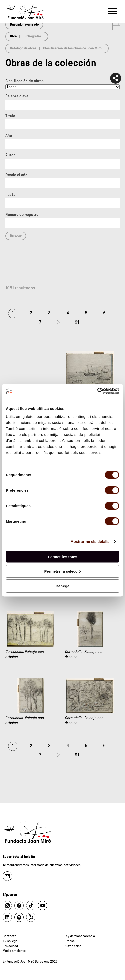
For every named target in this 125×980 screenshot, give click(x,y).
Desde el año (16, 175)
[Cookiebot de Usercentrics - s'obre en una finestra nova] (97, 391)
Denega (62, 586)
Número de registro (22, 215)
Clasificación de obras (24, 81)
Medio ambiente (14, 951)
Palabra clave (17, 96)
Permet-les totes (63, 557)
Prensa (69, 941)
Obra (13, 36)
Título (10, 116)
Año (9, 136)
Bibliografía (32, 36)
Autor (10, 155)
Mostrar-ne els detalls (90, 542)
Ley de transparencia (80, 936)
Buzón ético (73, 946)
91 (77, 322)
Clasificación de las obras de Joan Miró (72, 48)
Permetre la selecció (62, 571)
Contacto (9, 936)
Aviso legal (10, 941)
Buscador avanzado (24, 25)
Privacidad (10, 946)
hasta (10, 195)
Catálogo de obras (23, 48)
